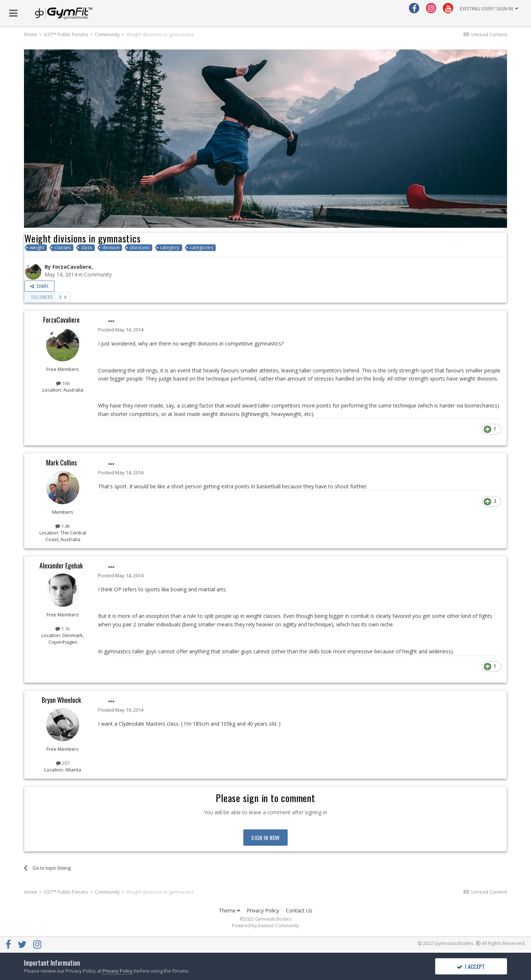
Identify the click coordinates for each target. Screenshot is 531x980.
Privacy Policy (263, 910)
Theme (229, 910)
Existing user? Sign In (489, 8)
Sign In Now (265, 838)
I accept (471, 966)
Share (39, 286)
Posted (121, 330)
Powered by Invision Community (265, 926)
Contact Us (299, 910)
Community (98, 274)
